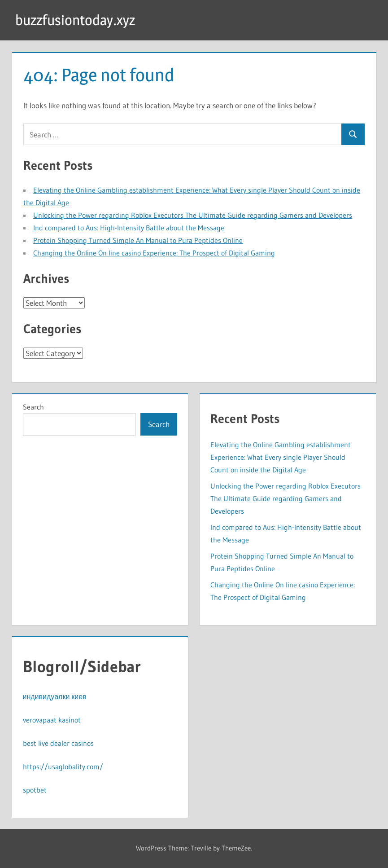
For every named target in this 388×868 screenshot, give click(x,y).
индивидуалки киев (55, 696)
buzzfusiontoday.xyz (75, 20)
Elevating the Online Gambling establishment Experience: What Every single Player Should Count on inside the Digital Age (281, 457)
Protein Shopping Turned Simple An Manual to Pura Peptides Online (138, 240)
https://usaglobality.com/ (63, 767)
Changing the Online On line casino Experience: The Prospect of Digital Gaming (154, 253)
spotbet (35, 790)
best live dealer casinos (58, 743)
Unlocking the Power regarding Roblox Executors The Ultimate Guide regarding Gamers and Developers (193, 215)
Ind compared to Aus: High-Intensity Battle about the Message (129, 228)
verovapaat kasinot (52, 720)
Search (33, 407)
